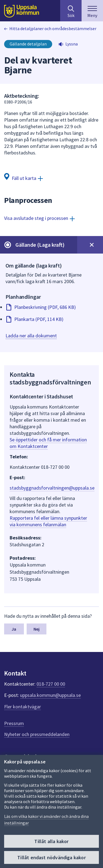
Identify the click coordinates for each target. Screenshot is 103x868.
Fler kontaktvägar (23, 707)
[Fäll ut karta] (23, 178)
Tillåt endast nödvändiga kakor (51, 857)
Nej (37, 629)
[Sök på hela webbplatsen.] (71, 11)
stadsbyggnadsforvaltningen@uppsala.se (52, 488)
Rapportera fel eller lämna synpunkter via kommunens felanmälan (48, 521)
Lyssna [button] (72, 44)
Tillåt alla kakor (51, 841)
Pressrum (14, 723)
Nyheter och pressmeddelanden (37, 734)
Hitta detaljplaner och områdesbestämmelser (53, 28)
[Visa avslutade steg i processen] (39, 218)
